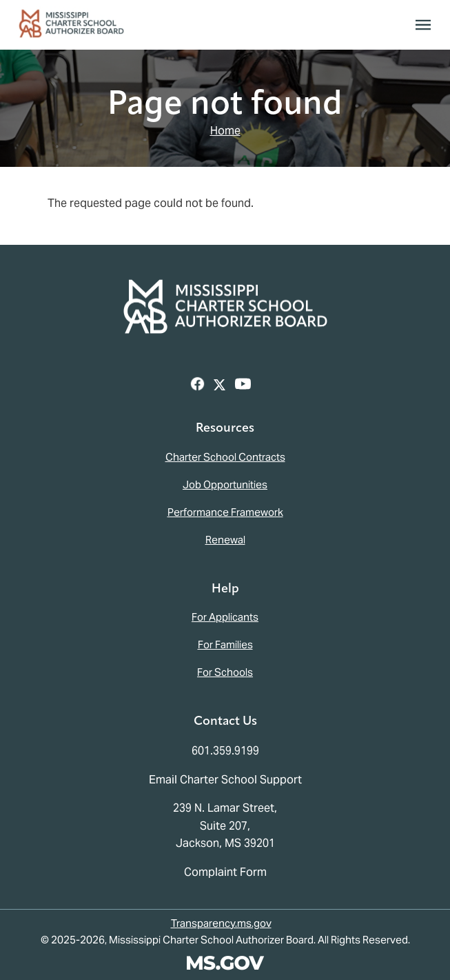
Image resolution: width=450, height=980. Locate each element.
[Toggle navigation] (423, 25)
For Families (225, 644)
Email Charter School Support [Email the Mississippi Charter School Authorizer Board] (225, 780)
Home (225, 131)
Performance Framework (225, 512)
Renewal (225, 540)
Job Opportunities (225, 484)
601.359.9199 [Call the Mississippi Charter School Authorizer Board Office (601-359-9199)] (225, 751)
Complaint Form (225, 872)
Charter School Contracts (225, 457)
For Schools (225, 672)
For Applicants (225, 617)
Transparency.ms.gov (221, 923)
